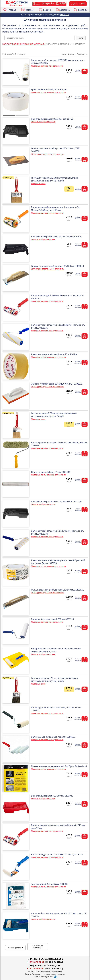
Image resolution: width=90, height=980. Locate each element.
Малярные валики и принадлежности (47, 66)
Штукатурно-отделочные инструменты (48, 154)
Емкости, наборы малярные (43, 122)
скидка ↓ (83, 54)
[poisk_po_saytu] (40, 38)
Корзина (45, 9)
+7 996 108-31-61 (36, 962)
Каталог (27, 9)
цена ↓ (73, 54)
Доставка (63, 9)
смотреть (65, 15)
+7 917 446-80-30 (36, 968)
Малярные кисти (38, 184)
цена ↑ (64, 54)
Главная (9, 9)
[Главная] (17, 3)
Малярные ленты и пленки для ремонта (48, 92)
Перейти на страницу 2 (38, 947)
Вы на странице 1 (15, 948)
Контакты (81, 9)
